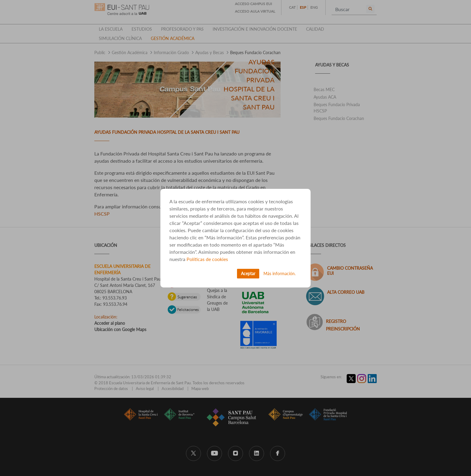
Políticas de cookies (207, 259)
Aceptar (248, 273)
